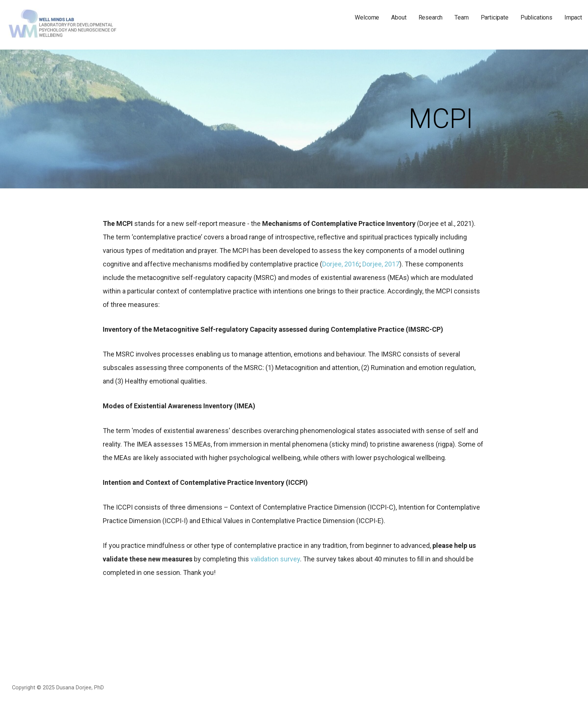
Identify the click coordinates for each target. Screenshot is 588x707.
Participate (495, 17)
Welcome (367, 17)
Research (431, 17)
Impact (573, 17)
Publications (536, 17)
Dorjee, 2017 (381, 264)
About (399, 17)
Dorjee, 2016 (341, 264)
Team (461, 17)
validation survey (275, 559)
